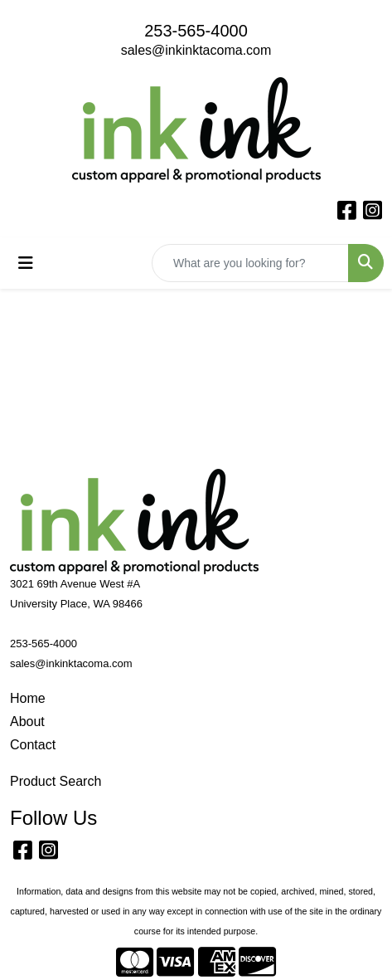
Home (28, 698)
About (27, 722)
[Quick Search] (250, 263)
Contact (33, 745)
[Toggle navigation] (26, 263)
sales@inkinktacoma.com (196, 50)
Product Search (56, 781)
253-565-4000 (196, 31)
